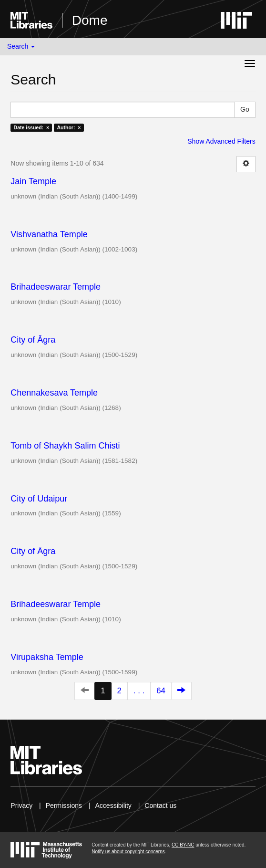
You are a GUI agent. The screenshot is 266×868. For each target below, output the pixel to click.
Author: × (69, 127)
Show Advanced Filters (221, 141)
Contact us (160, 805)
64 (161, 691)
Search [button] (21, 46)
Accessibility (113, 805)
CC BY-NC (183, 845)
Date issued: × (31, 127)
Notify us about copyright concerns (128, 852)
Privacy (21, 805)
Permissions (64, 805)
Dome (90, 20)
